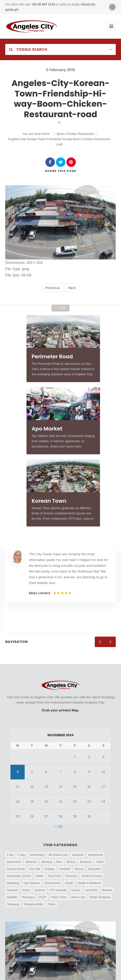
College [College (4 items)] (49, 869)
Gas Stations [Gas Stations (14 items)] (32, 883)
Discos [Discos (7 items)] (79, 869)
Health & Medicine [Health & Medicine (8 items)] (89, 883)
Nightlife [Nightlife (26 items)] (12, 897)
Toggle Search (28, 49)
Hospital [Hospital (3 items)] (12, 890)
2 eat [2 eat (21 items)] (10, 855)
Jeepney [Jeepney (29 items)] (40, 890)
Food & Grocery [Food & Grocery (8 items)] (92, 876)
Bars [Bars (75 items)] (59, 862)
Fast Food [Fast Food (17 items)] (54, 876)
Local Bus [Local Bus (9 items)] (91, 890)
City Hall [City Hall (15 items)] (35, 869)
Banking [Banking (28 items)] (47, 862)
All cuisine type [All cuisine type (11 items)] (58, 855)
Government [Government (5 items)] (53, 883)
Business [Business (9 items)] (86, 862)
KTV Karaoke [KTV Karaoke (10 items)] (58, 890)
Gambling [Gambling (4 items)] (13, 883)
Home (45, 134)
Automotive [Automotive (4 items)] (14, 862)
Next (72, 288)
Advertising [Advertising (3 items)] (37, 855)
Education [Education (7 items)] (94, 869)
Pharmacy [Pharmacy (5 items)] (28, 897)
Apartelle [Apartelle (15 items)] (78, 855)
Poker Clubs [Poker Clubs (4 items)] (59, 897)
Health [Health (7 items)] (69, 883)
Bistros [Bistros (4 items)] (71, 862)
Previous (53, 288)
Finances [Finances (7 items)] (71, 876)
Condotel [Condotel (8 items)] (65, 869)
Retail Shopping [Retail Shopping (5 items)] (100, 897)
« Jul (59, 826)
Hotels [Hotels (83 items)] (26, 890)
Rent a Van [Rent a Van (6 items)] (78, 897)
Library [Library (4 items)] (76, 890)
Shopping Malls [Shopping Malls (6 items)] (33, 904)
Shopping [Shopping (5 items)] (13, 904)
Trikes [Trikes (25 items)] (52, 904)
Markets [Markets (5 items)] (107, 890)
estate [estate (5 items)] (39, 876)
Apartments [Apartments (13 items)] (96, 855)
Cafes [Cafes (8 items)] (100, 862)
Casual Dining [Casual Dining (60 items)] (16, 869)
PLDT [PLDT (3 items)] (43, 897)
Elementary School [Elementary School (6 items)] (19, 876)
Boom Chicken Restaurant (75, 134)
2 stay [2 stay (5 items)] (21, 855)
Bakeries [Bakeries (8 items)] (31, 862)
